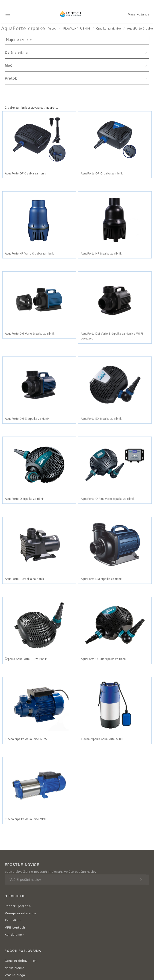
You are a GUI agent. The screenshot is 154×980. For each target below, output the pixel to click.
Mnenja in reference (21, 913)
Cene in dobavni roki (21, 961)
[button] (39, 139)
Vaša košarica (139, 14)
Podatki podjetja (18, 906)
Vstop (52, 29)
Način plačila (15, 968)
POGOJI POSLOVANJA (23, 951)
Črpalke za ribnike (109, 29)
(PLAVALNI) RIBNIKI (76, 29)
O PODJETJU (15, 896)
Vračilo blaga (15, 975)
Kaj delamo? (14, 935)
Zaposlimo (13, 920)
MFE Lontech (15, 928)
